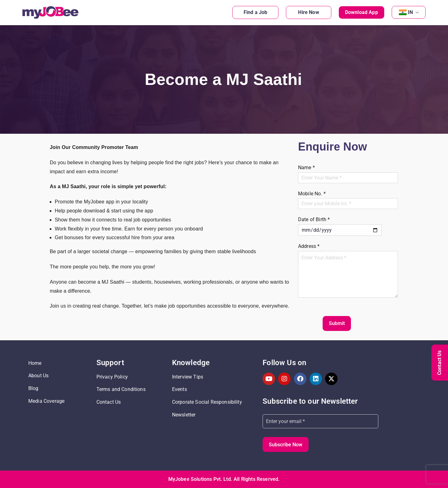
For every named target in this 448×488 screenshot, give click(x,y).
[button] (416, 12)
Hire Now (308, 12)
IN (413, 12)
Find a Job (256, 12)
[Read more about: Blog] (59, 389)
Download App (362, 12)
